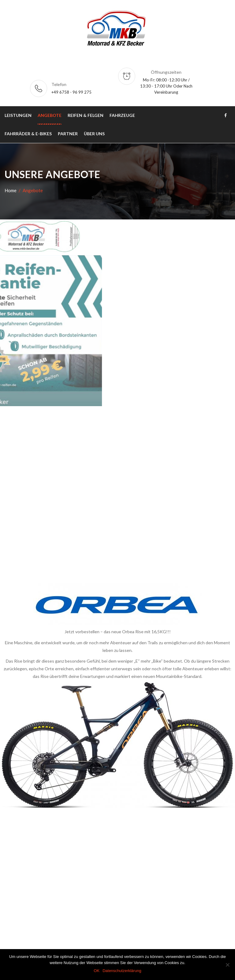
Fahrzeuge (122, 115)
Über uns (94, 134)
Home (11, 190)
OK (97, 971)
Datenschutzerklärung (122, 971)
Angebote (50, 115)
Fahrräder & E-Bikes (28, 134)
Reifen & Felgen (86, 115)
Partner (68, 134)
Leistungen (18, 115)
